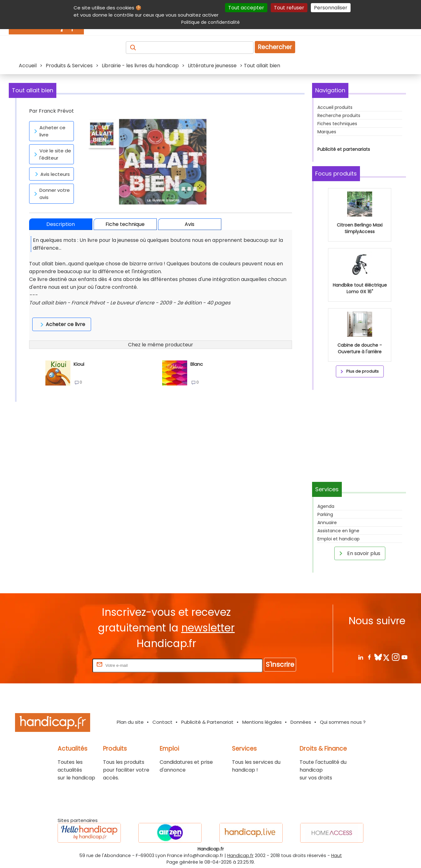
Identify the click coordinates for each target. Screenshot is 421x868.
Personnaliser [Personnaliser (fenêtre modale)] (331, 8)
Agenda (326, 506)
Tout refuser (289, 8)
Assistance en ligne (338, 531)
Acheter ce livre (49, 131)
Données (301, 722)
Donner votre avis (51, 194)
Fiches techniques (337, 124)
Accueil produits (335, 107)
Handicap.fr (240, 855)
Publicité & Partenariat (207, 722)
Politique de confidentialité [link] (210, 22)
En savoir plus (359, 553)
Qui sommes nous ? (343, 722)
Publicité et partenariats (344, 149)
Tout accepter (246, 8)
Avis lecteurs (51, 174)
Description (61, 224)
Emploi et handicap (339, 539)
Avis (190, 224)
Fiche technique (125, 224)
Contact (162, 722)
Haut (336, 855)
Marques (327, 132)
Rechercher (275, 47)
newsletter (208, 628)
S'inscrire (280, 664)
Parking (325, 514)
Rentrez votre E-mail (66, 665)
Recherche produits (339, 115)
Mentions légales (262, 722)
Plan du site (130, 722)
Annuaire (327, 523)
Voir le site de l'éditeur (51, 154)
